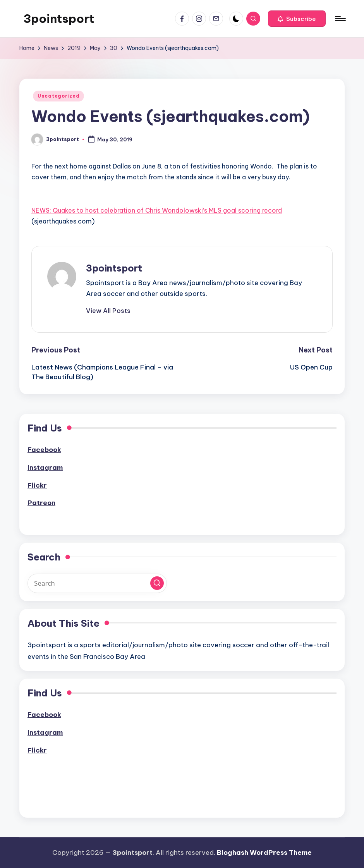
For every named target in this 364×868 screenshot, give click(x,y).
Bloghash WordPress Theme (264, 853)
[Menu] (340, 19)
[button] (297, 19)
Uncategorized (58, 96)
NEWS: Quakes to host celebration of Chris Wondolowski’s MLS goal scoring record (157, 210)
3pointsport (59, 19)
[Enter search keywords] (97, 583)
